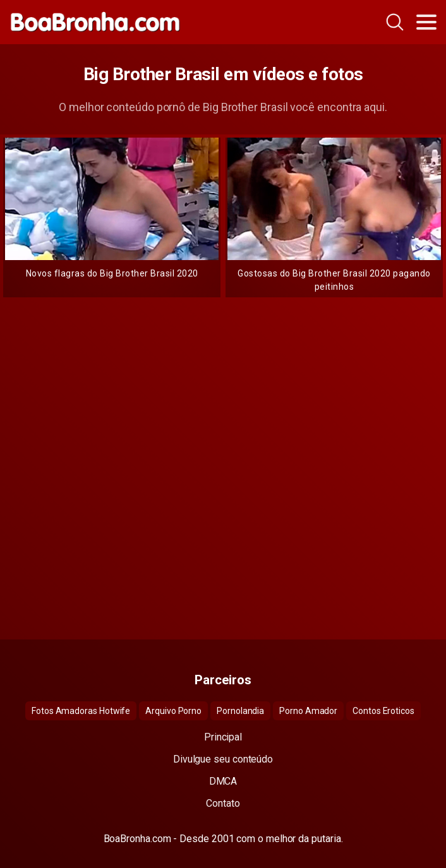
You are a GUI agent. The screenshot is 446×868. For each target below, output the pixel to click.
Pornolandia (240, 711)
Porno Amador (308, 711)
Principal (223, 737)
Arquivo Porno (173, 711)
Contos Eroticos (383, 711)
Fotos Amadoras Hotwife (81, 711)
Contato (223, 803)
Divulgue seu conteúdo (223, 759)
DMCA (223, 781)
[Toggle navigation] (426, 22)
